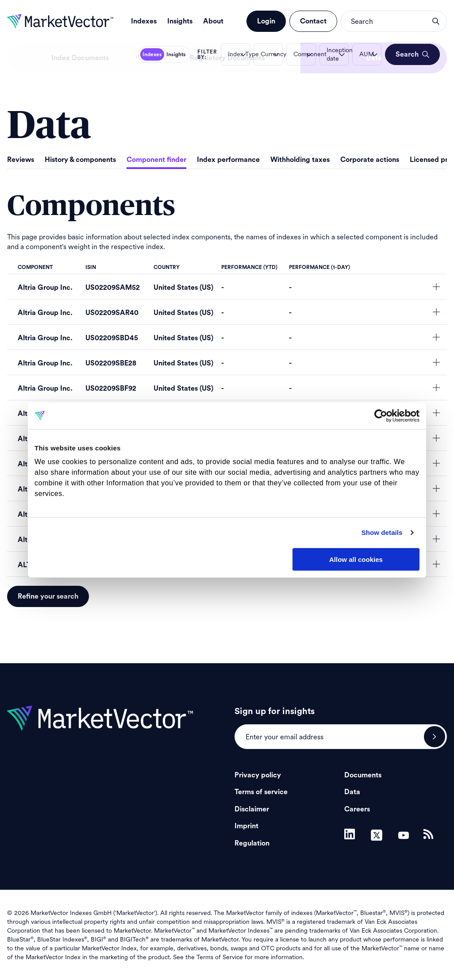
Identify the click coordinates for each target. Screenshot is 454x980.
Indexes (144, 21)
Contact (313, 21)
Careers (357, 809)
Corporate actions (370, 160)
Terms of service (261, 792)
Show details (382, 532)
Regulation (252, 843)
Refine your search (48, 596)
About (213, 21)
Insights (180, 21)
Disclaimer (252, 809)
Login (266, 21)
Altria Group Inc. (45, 288)
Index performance (228, 160)
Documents (363, 775)
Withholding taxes (300, 160)
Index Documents (80, 58)
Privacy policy (258, 775)
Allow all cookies (356, 559)
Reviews (21, 160)
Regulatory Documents (227, 58)
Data (374, 58)
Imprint (246, 826)
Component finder (156, 160)
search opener (436, 21)
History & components (80, 160)
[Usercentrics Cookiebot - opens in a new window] (381, 415)
